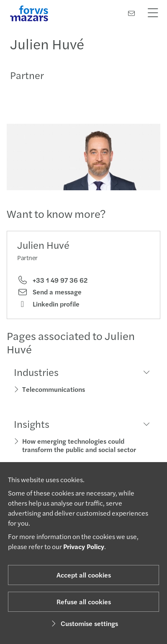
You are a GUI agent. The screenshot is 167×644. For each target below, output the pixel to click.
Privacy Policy (84, 546)
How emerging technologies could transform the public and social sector (79, 445)
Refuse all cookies (84, 602)
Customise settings (83, 623)
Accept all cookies (84, 575)
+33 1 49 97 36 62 (52, 280)
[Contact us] (131, 13)
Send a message (49, 292)
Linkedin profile (48, 304)
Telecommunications (54, 389)
